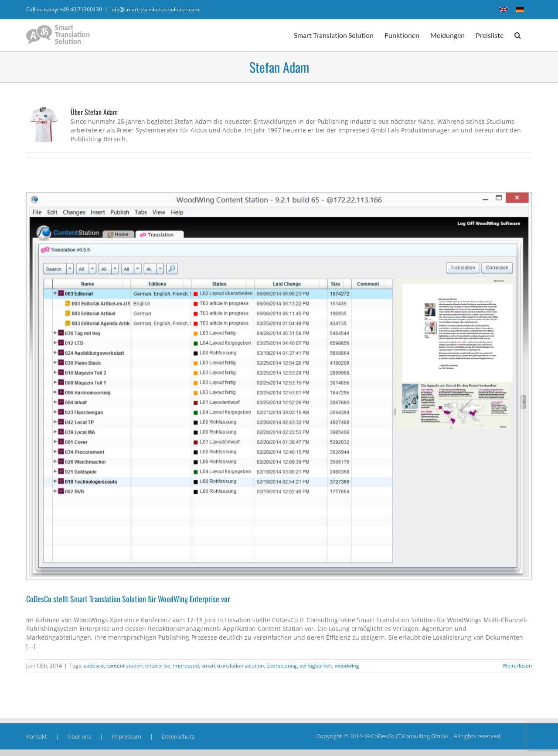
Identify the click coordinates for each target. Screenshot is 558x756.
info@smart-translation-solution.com (155, 9)
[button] (518, 35)
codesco (94, 666)
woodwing (347, 666)
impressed (186, 666)
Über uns (79, 736)
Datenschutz (178, 736)
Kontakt (37, 736)
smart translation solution (233, 666)
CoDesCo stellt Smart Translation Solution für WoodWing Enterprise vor (128, 599)
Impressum (126, 736)
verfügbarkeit (316, 666)
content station (124, 666)
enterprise (158, 666)
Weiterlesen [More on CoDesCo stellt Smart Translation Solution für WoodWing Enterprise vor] (517, 666)
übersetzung (282, 666)
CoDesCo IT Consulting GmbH (410, 736)
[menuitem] (504, 10)
